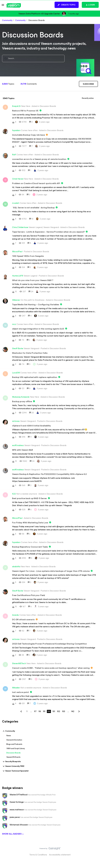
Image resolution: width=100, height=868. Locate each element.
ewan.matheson (17, 810)
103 (64, 711)
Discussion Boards (13, 753)
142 (73, 711)
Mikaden (16, 688)
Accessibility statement (60, 855)
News (9, 736)
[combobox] (33, 58)
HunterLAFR (18, 276)
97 (35, 711)
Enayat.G (16, 106)
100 (49, 711)
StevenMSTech (19, 663)
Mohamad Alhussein (19, 825)
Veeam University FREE (13, 766)
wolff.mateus (18, 445)
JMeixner (16, 300)
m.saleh (16, 203)
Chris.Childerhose (20, 227)
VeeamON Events (13, 757)
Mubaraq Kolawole (21, 397)
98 (40, 711)
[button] (3, 6)
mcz (14, 324)
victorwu (16, 421)
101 (54, 711)
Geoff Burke (18, 348)
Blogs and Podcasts (14, 744)
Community (7, 20)
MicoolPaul (17, 252)
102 (59, 711)
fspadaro (16, 130)
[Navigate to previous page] (21, 711)
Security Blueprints (11, 762)
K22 (14, 494)
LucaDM (16, 373)
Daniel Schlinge (17, 802)
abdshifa (16, 567)
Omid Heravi (18, 179)
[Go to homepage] (14, 5)
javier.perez (15, 817)
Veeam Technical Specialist (15, 771)
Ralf (14, 155)
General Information (14, 740)
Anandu (15, 615)
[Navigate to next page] (79, 711)
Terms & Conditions (38, 855)
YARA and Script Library (16, 748)
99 (44, 711)
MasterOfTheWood (18, 795)
